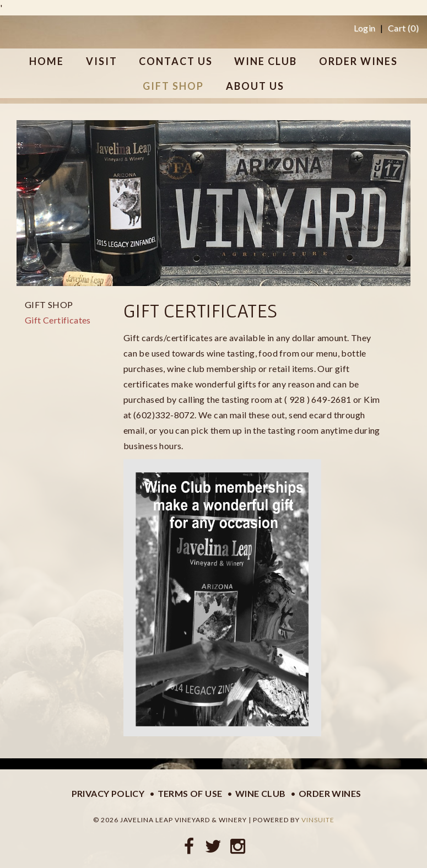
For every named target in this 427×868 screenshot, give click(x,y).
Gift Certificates (58, 320)
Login (365, 28)
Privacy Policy (108, 793)
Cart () (403, 28)
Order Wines (330, 793)
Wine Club (261, 793)
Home (47, 61)
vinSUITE (318, 820)
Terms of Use (190, 793)
